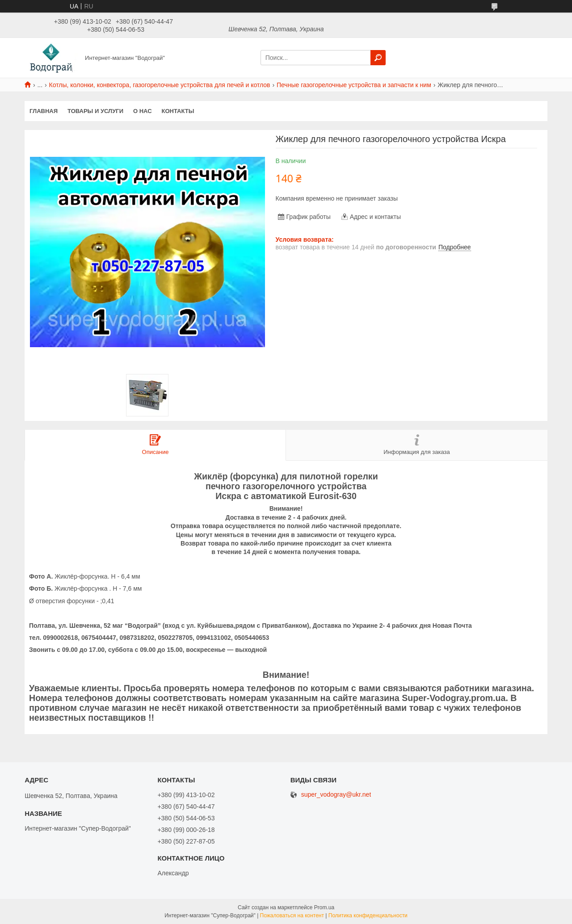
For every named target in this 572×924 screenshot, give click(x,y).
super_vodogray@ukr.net (336, 795)
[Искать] (378, 58)
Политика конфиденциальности (368, 916)
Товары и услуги (95, 111)
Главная (44, 111)
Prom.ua (324, 907)
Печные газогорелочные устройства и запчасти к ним (354, 85)
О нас (143, 111)
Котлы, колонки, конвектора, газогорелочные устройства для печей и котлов (160, 85)
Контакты (178, 111)
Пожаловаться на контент (292, 916)
